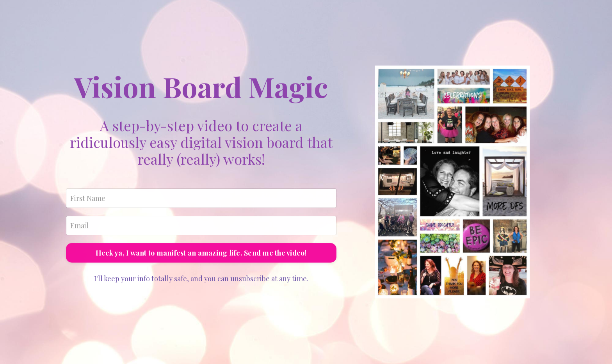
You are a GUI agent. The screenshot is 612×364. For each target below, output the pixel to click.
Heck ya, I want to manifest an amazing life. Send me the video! (201, 254)
